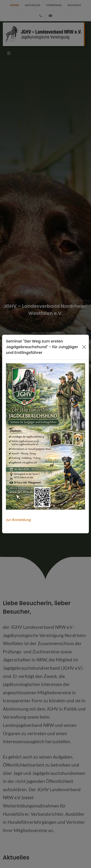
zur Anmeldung (18, 519)
